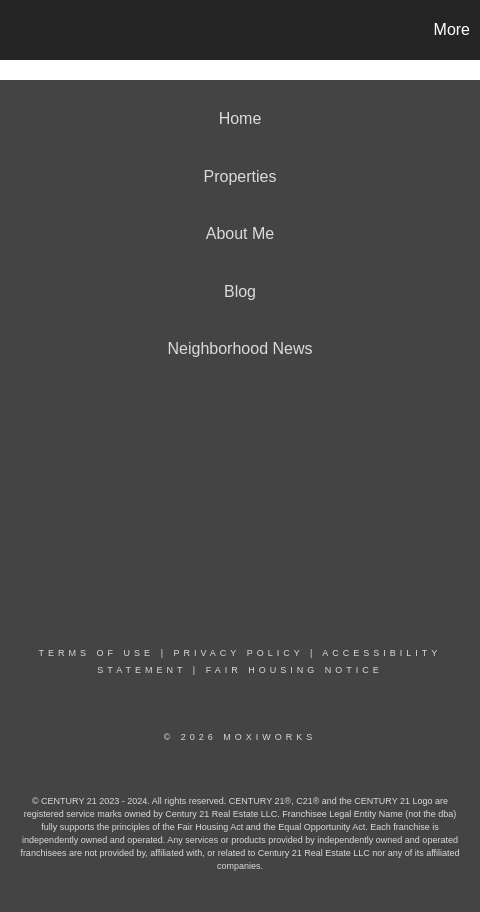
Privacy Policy (238, 653)
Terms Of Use (97, 653)
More (452, 29)
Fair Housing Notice (294, 670)
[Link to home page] (18, 30)
